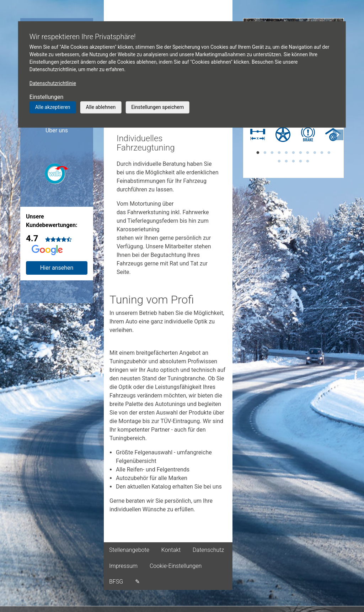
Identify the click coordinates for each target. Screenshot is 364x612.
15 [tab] (300, 161)
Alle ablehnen (101, 107)
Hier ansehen (57, 268)
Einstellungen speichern (157, 107)
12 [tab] (279, 161)
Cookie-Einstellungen (176, 566)
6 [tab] (293, 153)
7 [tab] (300, 153)
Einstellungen (47, 97)
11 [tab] (329, 153)
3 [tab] (272, 153)
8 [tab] (307, 153)
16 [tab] (307, 161)
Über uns (57, 130)
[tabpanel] (256, 135)
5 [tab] (286, 153)
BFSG (116, 582)
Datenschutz (208, 550)
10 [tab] (322, 153)
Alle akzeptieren (53, 107)
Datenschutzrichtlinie (53, 83)
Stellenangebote (129, 550)
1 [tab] (258, 153)
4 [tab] (279, 153)
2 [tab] (265, 153)
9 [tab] (315, 153)
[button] (338, 144)
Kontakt (171, 550)
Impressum (123, 566)
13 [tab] (286, 161)
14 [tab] (293, 161)
